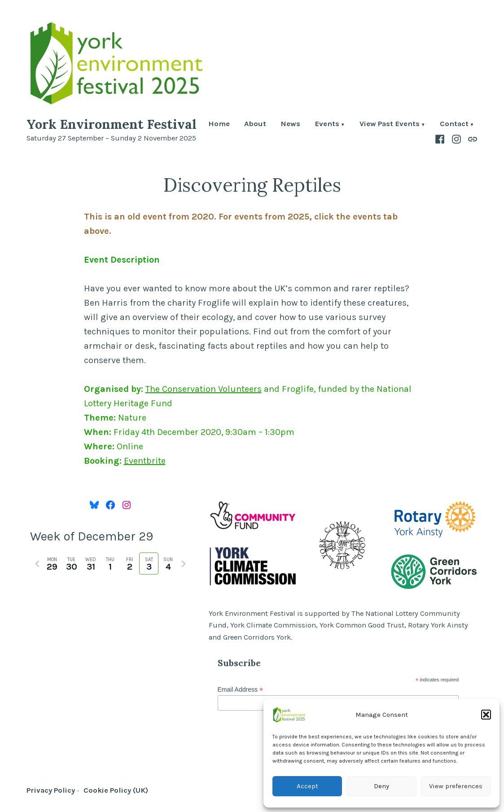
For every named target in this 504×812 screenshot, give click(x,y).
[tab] (52, 564)
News (290, 125)
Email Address (241, 690)
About (255, 125)
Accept (307, 786)
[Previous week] (37, 564)
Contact (454, 125)
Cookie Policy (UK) (116, 790)
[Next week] (184, 564)
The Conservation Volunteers (204, 389)
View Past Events (390, 125)
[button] (486, 715)
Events (327, 125)
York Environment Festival (112, 124)
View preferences (456, 786)
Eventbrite (145, 461)
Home (219, 125)
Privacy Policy (51, 790)
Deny (381, 786)
